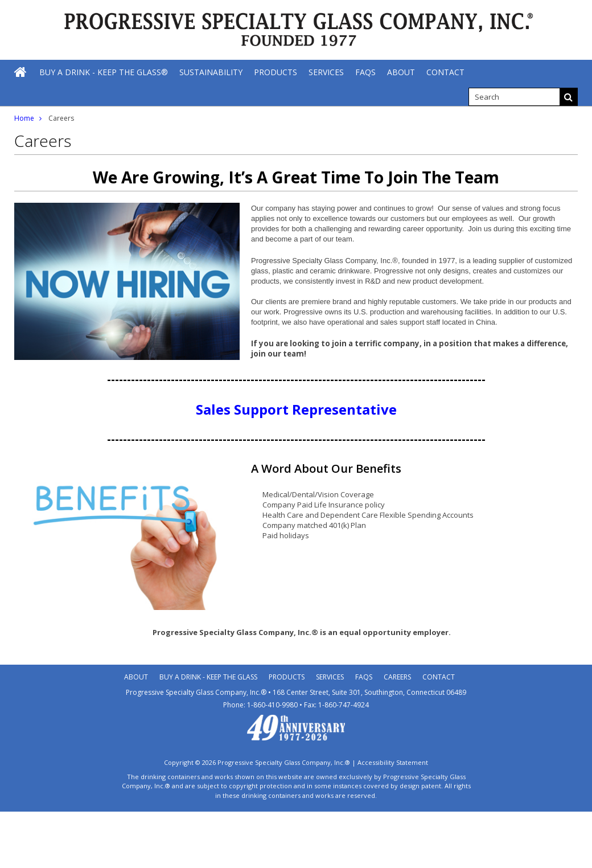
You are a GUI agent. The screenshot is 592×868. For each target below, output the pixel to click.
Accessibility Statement (393, 762)
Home (24, 118)
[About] (401, 72)
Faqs (364, 677)
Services (330, 677)
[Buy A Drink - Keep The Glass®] (104, 72)
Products (287, 677)
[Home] (21, 72)
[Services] (326, 72)
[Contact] (445, 72)
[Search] (569, 97)
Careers (397, 677)
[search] (514, 97)
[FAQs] (365, 72)
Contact (439, 677)
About (136, 677)
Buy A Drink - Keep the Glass (208, 677)
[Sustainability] (211, 72)
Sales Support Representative (296, 409)
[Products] (276, 72)
